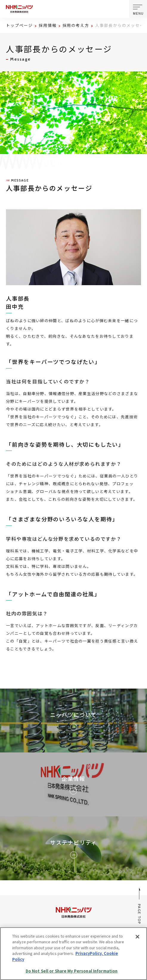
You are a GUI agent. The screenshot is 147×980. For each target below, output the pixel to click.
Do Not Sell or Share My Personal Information (72, 971)
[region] (73, 954)
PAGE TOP (140, 906)
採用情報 (48, 25)
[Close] (137, 937)
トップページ (19, 25)
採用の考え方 (76, 25)
